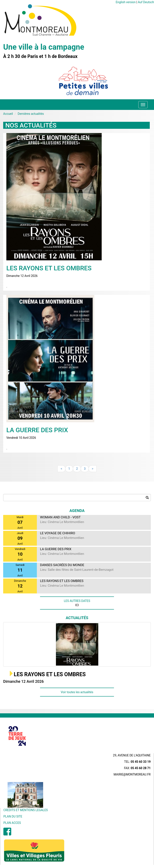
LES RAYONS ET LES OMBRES (50, 674)
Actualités (77, 618)
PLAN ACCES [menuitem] (12, 823)
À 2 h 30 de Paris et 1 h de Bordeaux (40, 56)
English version (126, 2)
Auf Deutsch (146, 2)
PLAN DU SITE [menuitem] (13, 816)
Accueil (8, 114)
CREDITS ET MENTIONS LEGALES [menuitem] (26, 810)
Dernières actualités (31, 114)
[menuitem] (7, 834)
